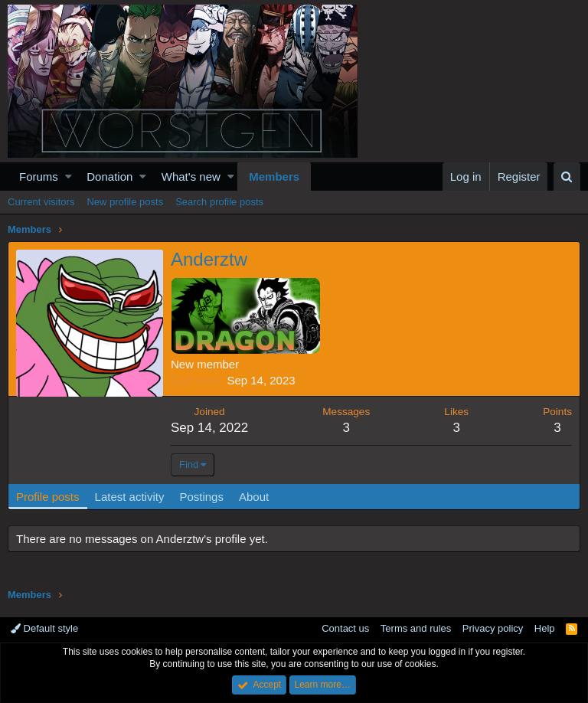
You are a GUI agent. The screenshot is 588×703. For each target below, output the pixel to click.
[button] (69, 177)
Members (274, 177)
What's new (191, 177)
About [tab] (254, 497)
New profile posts (125, 202)
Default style (44, 628)
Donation (109, 177)
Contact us (345, 628)
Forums (39, 177)
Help (545, 628)
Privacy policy (493, 628)
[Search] (567, 177)
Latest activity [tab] (130, 497)
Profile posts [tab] (48, 497)
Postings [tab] (201, 497)
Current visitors (41, 202)
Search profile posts (219, 202)
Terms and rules (416, 628)
